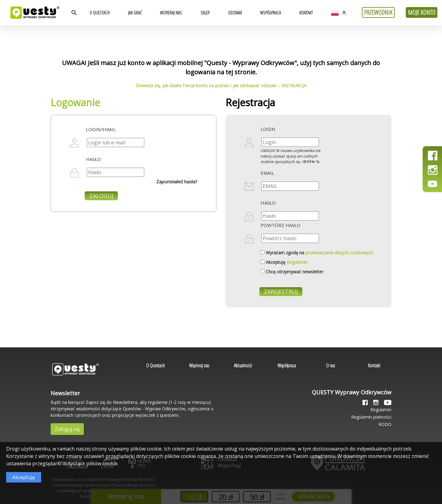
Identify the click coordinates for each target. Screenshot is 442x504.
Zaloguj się (67, 429)
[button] (340, 13)
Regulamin (297, 262)
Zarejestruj (281, 291)
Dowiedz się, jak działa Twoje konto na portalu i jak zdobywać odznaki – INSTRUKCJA (221, 86)
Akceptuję (287, 262)
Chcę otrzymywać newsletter (295, 272)
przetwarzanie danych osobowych (339, 253)
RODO (385, 424)
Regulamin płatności (371, 417)
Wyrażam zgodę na (319, 253)
